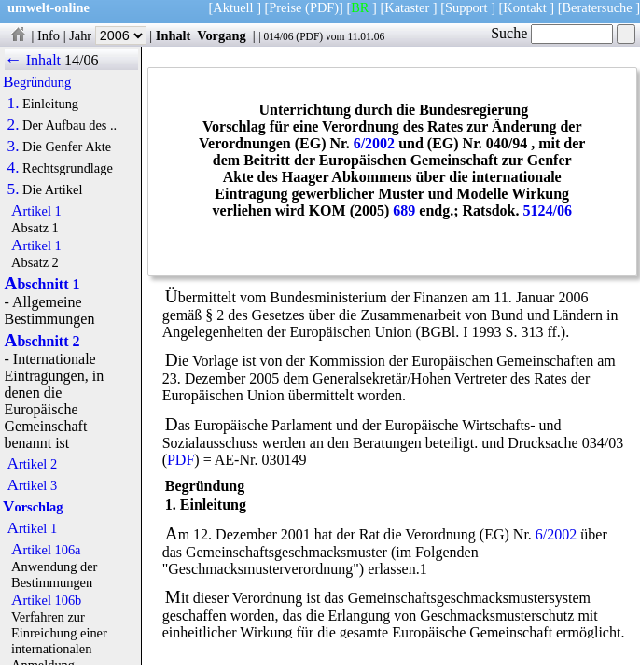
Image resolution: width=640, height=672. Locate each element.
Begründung (37, 82)
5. (14, 189)
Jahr (108, 35)
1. (14, 104)
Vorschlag (33, 507)
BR (360, 7)
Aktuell (233, 7)
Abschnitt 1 (42, 284)
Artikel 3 (33, 485)
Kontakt (524, 7)
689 (404, 210)
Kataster (407, 7)
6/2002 (374, 143)
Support (466, 7)
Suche (552, 33)
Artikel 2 (33, 464)
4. (14, 168)
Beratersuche (598, 7)
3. (14, 147)
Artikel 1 (36, 211)
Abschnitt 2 (42, 341)
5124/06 (547, 210)
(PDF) (322, 7)
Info (49, 35)
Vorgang (222, 35)
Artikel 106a (46, 550)
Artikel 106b (46, 600)
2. (14, 125)
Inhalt (174, 35)
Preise (285, 7)
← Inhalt (33, 60)
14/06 (81, 60)
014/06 (278, 36)
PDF (309, 36)
